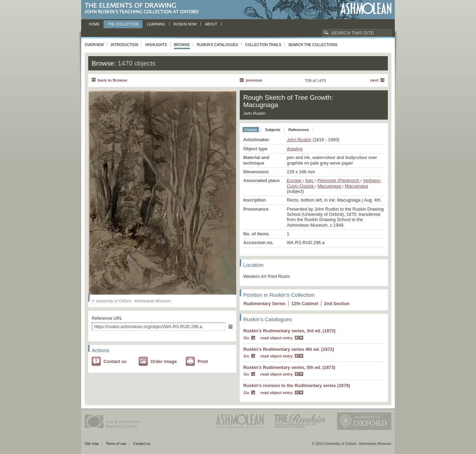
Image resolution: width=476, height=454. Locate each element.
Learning (156, 24)
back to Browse (112, 80)
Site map (92, 444)
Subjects (272, 130)
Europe (295, 180)
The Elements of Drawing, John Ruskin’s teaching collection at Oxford (144, 9)
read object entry (277, 338)
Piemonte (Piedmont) (339, 180)
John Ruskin (299, 140)
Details (251, 130)
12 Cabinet (305, 304)
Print (203, 361)
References (298, 130)
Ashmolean (366, 9)
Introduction (124, 45)
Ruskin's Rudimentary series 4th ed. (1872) (289, 349)
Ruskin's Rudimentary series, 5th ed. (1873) (289, 367)
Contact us (115, 361)
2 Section (337, 304)
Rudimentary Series (264, 304)
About (211, 24)
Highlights (156, 45)
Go (246, 338)
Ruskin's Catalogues (218, 45)
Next (374, 80)
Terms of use (116, 444)
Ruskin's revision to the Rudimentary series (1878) (297, 385)
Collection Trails (263, 45)
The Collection (123, 24)
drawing (295, 149)
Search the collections (313, 45)
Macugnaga (330, 186)
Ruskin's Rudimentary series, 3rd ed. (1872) (289, 331)
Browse (182, 45)
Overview (94, 45)
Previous (254, 80)
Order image (164, 361)
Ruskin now (185, 24)
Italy (310, 180)
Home (94, 24)
